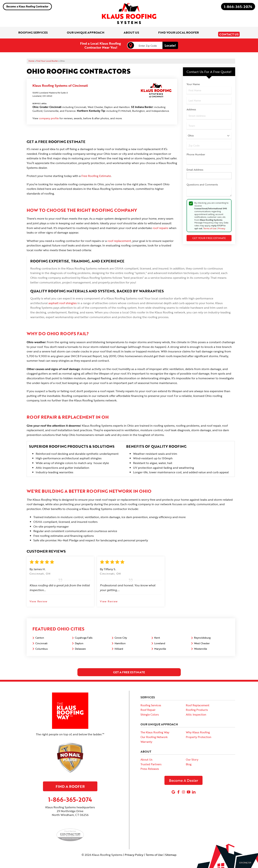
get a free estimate (129, 670)
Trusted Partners (151, 762)
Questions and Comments (202, 182)
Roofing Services (151, 703)
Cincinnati (41, 641)
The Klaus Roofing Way (155, 730)
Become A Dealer (184, 778)
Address (191, 107)
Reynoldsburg (202, 635)
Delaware (80, 646)
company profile (49, 116)
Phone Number (196, 152)
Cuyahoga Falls (84, 635)
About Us (146, 757)
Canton (40, 635)
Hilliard (119, 646)
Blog (189, 762)
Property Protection (199, 734)
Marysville (160, 646)
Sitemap (171, 852)
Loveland (160, 641)
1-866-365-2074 (238, 7)
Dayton (79, 641)
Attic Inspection (196, 712)
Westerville (201, 646)
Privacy (222, 226)
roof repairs (160, 225)
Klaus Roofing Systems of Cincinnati (60, 83)
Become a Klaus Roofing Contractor (27, 6)
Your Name (193, 82)
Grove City (121, 635)
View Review (38, 599)
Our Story (192, 757)
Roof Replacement (198, 703)
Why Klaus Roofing (198, 730)
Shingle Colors (150, 712)
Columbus (42, 646)
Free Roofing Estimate (96, 173)
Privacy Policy (134, 852)
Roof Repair (148, 707)
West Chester (202, 641)
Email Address (195, 167)
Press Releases (150, 766)
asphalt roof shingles (63, 301)
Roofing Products (197, 707)
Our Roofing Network (154, 734)
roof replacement (119, 238)
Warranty (146, 739)
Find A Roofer (70, 784)
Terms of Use (210, 226)
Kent (157, 635)
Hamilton (120, 641)
